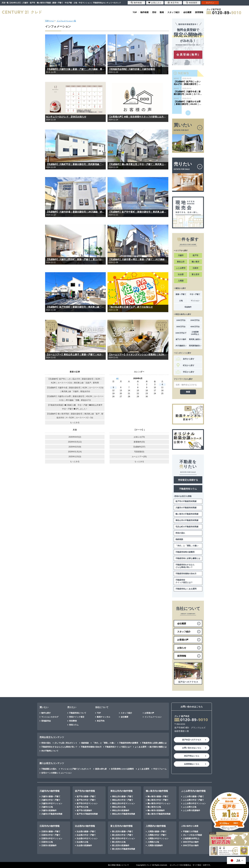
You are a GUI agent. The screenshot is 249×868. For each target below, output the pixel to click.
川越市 (181, 255)
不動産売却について (78, 713)
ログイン (210, 3)
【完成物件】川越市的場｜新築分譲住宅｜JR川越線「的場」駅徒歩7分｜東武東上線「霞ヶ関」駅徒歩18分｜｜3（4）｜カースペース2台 (75, 212)
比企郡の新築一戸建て (86, 832)
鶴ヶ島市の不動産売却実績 (187, 514)
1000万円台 (181, 320)
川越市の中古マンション (52, 803)
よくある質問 (141, 747)
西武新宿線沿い (195, 346)
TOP (135, 12)
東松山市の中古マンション (124, 803)
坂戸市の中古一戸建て (86, 800)
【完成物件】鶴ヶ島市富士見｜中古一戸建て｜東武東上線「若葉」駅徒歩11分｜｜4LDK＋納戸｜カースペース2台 (138, 164)
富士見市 (195, 274)
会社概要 (187, 12)
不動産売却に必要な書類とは (188, 558)
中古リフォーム (160, 769)
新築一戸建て (181, 294)
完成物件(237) (139, 447)
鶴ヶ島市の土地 (154, 807)
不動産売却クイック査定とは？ (184, 581)
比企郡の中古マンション (87, 839)
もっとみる (75, 423)
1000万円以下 (181, 333)
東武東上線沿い (195, 339)
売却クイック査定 (77, 717)
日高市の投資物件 (49, 845)
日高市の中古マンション (52, 839)
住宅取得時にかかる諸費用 (122, 769)
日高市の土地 (47, 842)
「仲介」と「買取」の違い (187, 546)
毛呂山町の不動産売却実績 (187, 527)
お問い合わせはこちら (192, 748)
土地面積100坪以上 (195, 333)
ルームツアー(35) (139, 457)
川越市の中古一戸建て (51, 800)
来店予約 (101, 721)
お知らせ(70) (139, 437)
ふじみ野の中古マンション (194, 803)
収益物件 (188, 307)
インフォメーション (153, 717)
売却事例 (73, 721)
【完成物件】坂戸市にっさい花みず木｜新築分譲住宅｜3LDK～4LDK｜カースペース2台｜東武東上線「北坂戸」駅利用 (75, 381)
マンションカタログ (50, 717)
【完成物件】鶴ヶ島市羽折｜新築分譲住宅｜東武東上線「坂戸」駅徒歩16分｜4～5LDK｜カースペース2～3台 (75, 416)
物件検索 (145, 12)
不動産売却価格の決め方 (186, 574)
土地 (181, 301)
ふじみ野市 (181, 268)
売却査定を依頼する (188, 480)
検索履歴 (192, 3)
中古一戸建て (195, 294)
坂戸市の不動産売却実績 (186, 501)
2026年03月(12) (75, 442)
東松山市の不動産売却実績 (187, 520)
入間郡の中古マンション (158, 839)
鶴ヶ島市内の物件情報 (157, 791)
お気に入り (155, 3)
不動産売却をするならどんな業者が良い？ (185, 566)
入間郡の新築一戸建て (157, 832)
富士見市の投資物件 (121, 845)
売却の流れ (180, 533)
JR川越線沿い (181, 346)
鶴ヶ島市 (195, 262)
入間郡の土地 (153, 842)
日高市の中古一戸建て (51, 835)
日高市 (195, 268)
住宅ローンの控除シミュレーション (57, 773)
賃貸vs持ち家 (101, 769)
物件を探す (46, 713)
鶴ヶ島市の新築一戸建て (158, 796)
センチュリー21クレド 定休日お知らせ (66, 117)
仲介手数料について (50, 751)
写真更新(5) (139, 452)
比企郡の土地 (82, 842)
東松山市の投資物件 (121, 810)
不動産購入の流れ (49, 769)
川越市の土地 (47, 807)
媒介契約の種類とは (158, 747)
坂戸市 (195, 255)
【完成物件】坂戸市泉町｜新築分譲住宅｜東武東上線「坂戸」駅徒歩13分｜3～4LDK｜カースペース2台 (75, 307)
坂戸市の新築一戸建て (86, 796)
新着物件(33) (139, 442)
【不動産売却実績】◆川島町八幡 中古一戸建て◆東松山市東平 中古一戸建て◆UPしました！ (76, 407)
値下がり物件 (181, 339)
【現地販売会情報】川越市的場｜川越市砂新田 (132, 69)
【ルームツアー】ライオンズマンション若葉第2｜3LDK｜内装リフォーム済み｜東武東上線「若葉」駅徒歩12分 (138, 354)
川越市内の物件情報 (50, 791)
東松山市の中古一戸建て (123, 800)
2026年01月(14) (75, 452)
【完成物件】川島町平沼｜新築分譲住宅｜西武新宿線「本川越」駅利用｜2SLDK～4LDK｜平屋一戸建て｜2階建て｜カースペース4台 (75, 164)
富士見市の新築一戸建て (123, 832)
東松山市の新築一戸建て (123, 796)
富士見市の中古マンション (124, 839)
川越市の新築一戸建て (51, 796)
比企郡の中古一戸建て (86, 835)
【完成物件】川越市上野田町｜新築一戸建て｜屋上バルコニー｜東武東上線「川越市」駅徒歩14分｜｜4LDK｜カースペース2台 (75, 259)
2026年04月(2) (75, 437)
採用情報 (199, 12)
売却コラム (74, 725)
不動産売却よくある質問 (186, 589)
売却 (154, 12)
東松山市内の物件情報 (121, 791)
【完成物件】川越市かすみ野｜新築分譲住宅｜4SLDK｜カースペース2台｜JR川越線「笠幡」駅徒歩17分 (75, 398)
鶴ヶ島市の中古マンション (159, 803)
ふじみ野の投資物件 (192, 810)
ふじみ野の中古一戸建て (193, 800)
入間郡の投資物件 (155, 845)
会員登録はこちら (192, 764)
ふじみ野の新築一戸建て (193, 796)
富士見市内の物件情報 (121, 826)
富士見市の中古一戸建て (123, 835)
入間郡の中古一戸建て (157, 835)
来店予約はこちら (192, 756)
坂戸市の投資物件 (84, 810)
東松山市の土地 (119, 807)
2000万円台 (195, 320)
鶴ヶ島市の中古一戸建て (158, 800)
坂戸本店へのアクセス (192, 740)
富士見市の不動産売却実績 (124, 849)
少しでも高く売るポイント (66, 743)
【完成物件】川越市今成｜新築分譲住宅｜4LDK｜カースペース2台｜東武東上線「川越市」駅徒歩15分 (75, 390)
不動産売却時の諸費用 (185, 552)
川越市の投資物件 (49, 810)
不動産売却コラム (188, 489)
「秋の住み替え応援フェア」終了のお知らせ (131, 307)
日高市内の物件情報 (50, 826)
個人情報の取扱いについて (118, 865)
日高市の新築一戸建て (51, 832)
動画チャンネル (104, 717)
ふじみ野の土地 (190, 807)
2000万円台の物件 (191, 845)
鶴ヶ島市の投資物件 (156, 810)
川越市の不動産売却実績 (186, 508)
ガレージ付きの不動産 (192, 835)
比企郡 (181, 274)
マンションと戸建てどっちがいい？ (76, 769)
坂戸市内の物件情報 (85, 791)
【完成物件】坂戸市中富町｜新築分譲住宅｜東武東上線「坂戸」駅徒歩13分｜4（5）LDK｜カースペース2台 (138, 212)
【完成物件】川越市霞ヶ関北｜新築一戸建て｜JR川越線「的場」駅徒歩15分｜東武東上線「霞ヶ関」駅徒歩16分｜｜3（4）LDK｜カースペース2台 (138, 259)
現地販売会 (46, 721)
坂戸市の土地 (82, 807)
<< (117, 378)
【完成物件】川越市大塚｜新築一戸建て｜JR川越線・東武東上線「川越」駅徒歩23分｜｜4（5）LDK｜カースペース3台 (75, 69)
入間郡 (181, 281)
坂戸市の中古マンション (87, 803)
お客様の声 (149, 713)
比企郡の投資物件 (84, 845)
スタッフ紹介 (174, 12)
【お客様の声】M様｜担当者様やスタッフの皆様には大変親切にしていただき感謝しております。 (138, 117)
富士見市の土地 (119, 842)
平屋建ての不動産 (191, 832)
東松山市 (181, 262)
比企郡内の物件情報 (85, 826)
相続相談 (179, 539)
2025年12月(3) (75, 457)
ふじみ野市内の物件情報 (193, 791)
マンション (195, 301)
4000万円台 (195, 327)
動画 (162, 12)
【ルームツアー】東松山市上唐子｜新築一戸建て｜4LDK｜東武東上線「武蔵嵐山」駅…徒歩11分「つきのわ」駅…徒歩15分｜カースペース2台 (75, 354)
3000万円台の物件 (191, 842)
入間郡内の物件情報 (156, 826)
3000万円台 (181, 327)
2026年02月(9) (75, 447)
